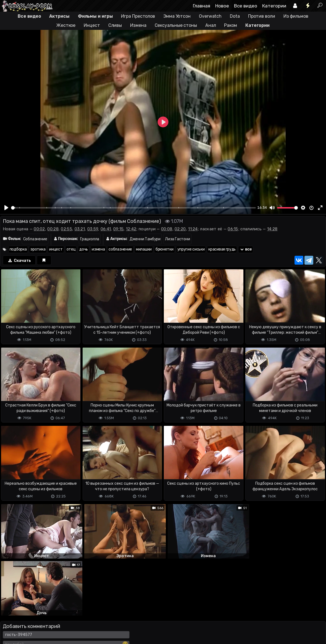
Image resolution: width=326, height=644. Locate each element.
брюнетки (165, 249)
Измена (138, 25)
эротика (38, 249)
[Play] (6, 208)
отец (71, 249)
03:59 (93, 229)
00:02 (39, 229)
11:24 (193, 229)
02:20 (180, 229)
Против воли (262, 16)
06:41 (106, 229)
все (246, 249)
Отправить (22, 608)
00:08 (167, 229)
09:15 (119, 229)
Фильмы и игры (95, 16)
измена (98, 249)
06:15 (233, 229)
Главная (202, 6)
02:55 (66, 229)
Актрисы (59, 16)
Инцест (92, 25)
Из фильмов (296, 16)
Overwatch (210, 16)
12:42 (131, 229)
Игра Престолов (138, 16)
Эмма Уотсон (177, 16)
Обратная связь (58, 630)
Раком (231, 25)
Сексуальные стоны (176, 25)
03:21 (80, 229)
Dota (235, 16)
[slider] (133, 208)
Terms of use (28, 630)
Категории (274, 6)
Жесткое (66, 25)
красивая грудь (222, 249)
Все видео (246, 6)
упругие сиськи (191, 249)
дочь (84, 249)
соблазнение (120, 249)
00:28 (53, 229)
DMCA (9, 630)
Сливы (115, 25)
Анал (211, 25)
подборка (18, 249)
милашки (144, 249)
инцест (56, 249)
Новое (222, 6)
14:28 (272, 229)
